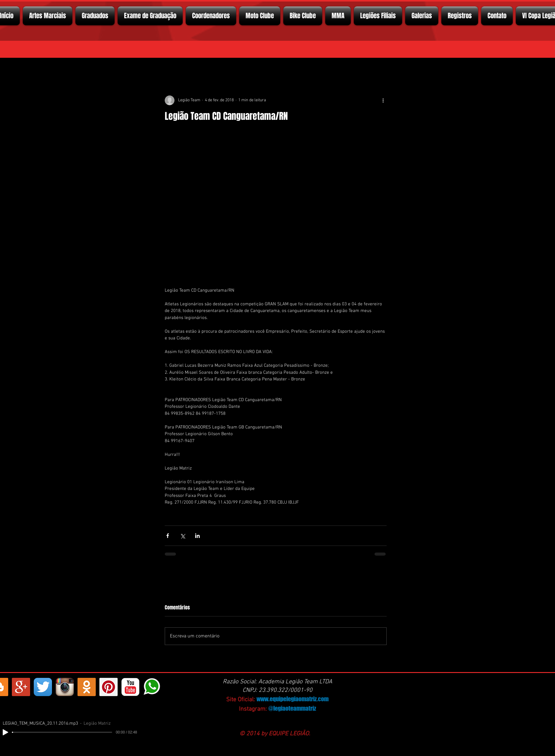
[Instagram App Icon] (65, 687)
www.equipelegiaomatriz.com (293, 699)
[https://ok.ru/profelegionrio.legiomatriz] (87, 687)
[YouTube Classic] (130, 687)
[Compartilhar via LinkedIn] (197, 536)
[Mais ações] (383, 100)
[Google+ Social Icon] (21, 687)
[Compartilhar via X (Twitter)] (183, 536)
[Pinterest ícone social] (109, 687)
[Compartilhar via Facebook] (168, 536)
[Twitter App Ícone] (43, 687)
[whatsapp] (152, 687)
